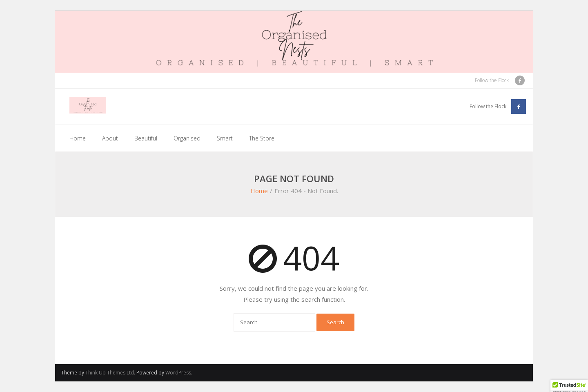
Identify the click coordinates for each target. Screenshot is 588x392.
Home (78, 138)
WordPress (178, 373)
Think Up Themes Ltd (110, 373)
